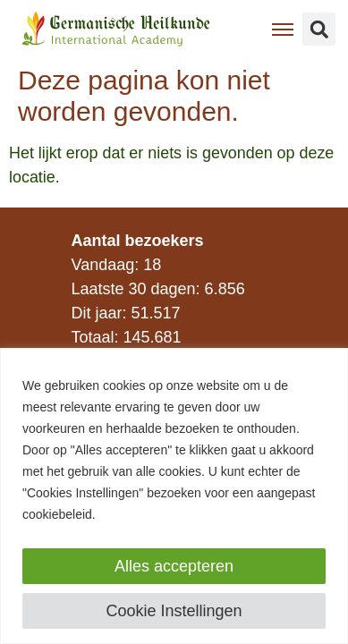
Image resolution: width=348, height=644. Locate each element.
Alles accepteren (174, 566)
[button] (319, 29)
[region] (174, 496)
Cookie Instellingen (174, 611)
